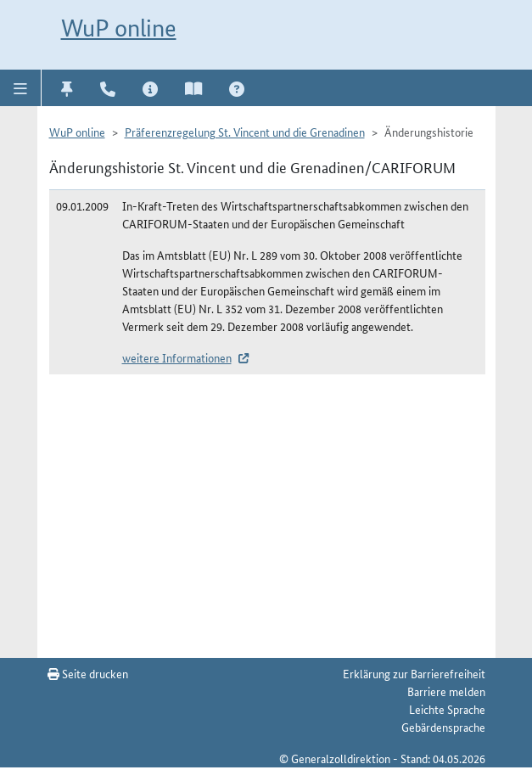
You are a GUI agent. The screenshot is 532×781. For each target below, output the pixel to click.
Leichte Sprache (447, 709)
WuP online (119, 28)
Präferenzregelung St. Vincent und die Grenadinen (245, 132)
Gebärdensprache (443, 727)
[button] (21, 87)
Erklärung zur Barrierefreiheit (414, 673)
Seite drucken (88, 673)
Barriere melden (446, 691)
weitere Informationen (177, 357)
